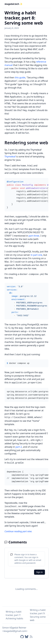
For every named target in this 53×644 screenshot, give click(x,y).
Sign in (40, 572)
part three (34, 236)
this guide (20, 77)
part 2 (19, 447)
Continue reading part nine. (18, 531)
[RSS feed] (31, 637)
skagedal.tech (13, 4)
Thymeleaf (10, 157)
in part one (36, 255)
